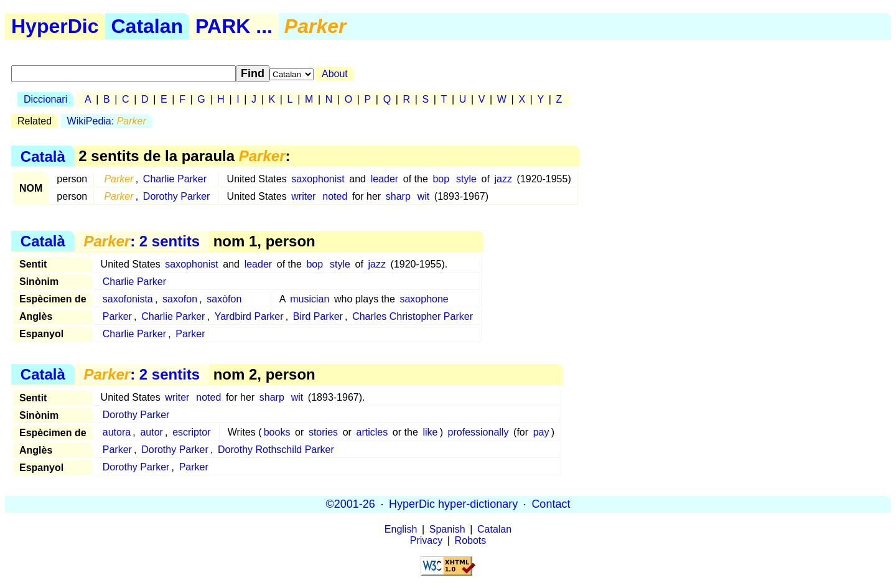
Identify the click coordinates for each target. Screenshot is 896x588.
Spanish (447, 529)
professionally (478, 432)
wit (424, 196)
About (335, 74)
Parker (117, 316)
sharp (398, 196)
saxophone (424, 299)
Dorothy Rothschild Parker (276, 450)
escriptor (191, 432)
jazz (503, 179)
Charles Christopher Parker (413, 316)
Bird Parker (318, 316)
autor (151, 432)
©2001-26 (351, 504)
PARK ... (234, 26)
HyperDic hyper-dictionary (453, 504)
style (466, 179)
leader (385, 179)
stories (323, 432)
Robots (471, 540)
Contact (551, 504)
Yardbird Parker (249, 316)
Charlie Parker (175, 179)
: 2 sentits (142, 241)
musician (310, 299)
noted (335, 196)
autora (117, 432)
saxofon (180, 299)
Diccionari (45, 99)
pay (541, 432)
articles (372, 432)
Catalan (147, 26)
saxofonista (128, 299)
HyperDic (55, 26)
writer (303, 196)
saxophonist (318, 179)
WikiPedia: (107, 121)
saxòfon (224, 299)
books (277, 432)
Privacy (426, 540)
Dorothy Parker (177, 196)
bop (441, 179)
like (430, 432)
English (401, 529)
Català (43, 156)
